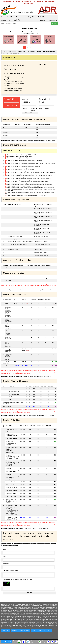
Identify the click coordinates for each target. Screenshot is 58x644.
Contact (34, 630)
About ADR (43, 20)
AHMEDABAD (22, 51)
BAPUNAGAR (31, 51)
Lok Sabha (10, 17)
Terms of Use (42, 630)
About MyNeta (53, 20)
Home (3, 17)
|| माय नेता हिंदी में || (18, 20)
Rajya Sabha (32, 17)
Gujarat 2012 (12, 51)
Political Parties (43, 17)
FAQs (49, 630)
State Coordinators (25, 630)
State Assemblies (21, 17)
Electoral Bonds (6, 20)
